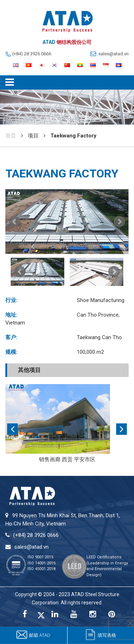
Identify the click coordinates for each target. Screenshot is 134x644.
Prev (15, 222)
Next (119, 222)
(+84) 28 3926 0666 (32, 54)
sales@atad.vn (113, 54)
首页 (11, 136)
